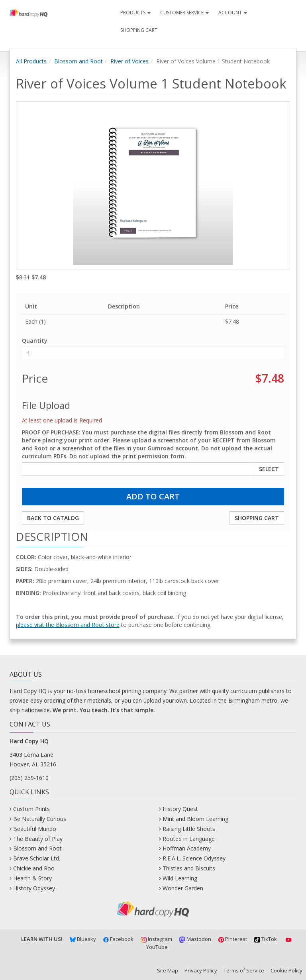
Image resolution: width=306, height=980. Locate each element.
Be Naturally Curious (40, 819)
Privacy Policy (201, 970)
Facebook (119, 939)
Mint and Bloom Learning (195, 819)
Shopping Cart (139, 30)
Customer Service (184, 13)
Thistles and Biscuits (189, 868)
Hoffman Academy (187, 848)
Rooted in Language (189, 839)
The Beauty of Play (38, 839)
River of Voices (129, 61)
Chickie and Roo (34, 868)
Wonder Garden (183, 888)
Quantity (35, 341)
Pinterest (233, 939)
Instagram (156, 939)
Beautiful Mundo (35, 829)
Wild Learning (180, 878)
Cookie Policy (286, 970)
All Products (31, 61)
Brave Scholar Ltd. (37, 858)
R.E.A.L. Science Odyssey (194, 858)
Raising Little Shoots (189, 829)
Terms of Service (244, 970)
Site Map (168, 970)
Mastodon (195, 939)
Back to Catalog (53, 518)
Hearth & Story (32, 878)
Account (233, 13)
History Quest (180, 809)
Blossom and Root (78, 61)
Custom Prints (31, 809)
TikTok (266, 939)
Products (135, 13)
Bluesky (83, 939)
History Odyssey (34, 888)
